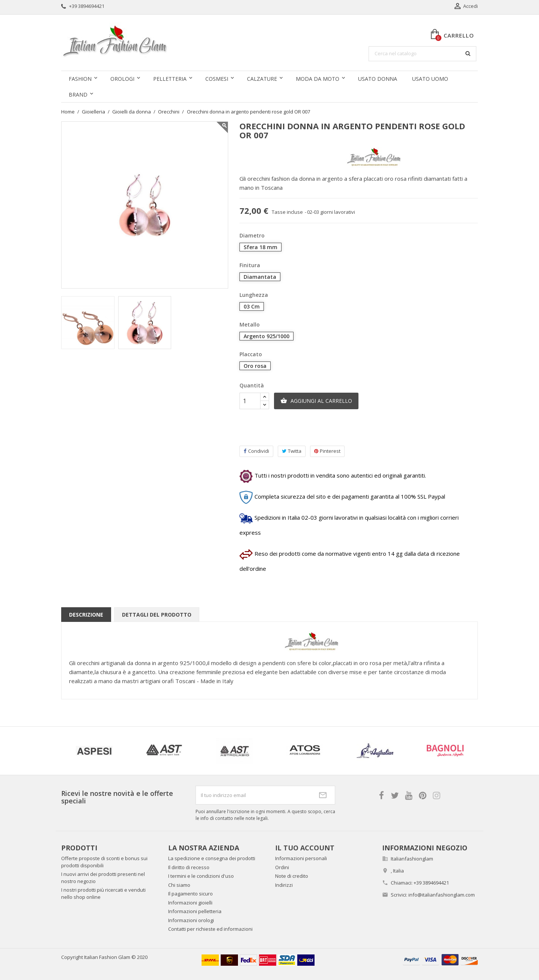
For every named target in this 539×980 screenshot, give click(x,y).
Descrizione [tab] (86, 615)
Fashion (80, 79)
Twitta (292, 451)
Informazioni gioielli (190, 903)
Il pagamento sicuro (190, 894)
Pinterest (327, 451)
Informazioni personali (301, 858)
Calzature (262, 79)
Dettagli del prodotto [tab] (157, 615)
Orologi (122, 79)
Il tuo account (305, 848)
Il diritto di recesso (189, 867)
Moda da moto (318, 79)
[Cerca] (422, 54)
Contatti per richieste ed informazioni (210, 929)
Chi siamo (179, 885)
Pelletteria (170, 79)
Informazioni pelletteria (195, 911)
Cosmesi (217, 79)
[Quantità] (250, 401)
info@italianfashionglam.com (442, 895)
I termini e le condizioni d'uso (201, 876)
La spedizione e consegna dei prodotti (212, 858)
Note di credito (292, 876)
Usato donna (378, 79)
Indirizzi (284, 885)
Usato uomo (430, 79)
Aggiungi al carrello (316, 401)
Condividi (256, 451)
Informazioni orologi (191, 920)
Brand (78, 95)
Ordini (282, 867)
